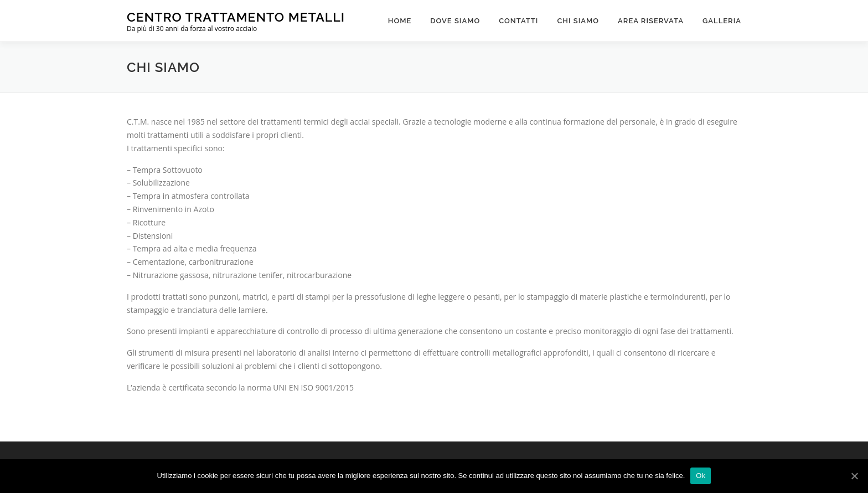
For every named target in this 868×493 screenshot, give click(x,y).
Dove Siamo (455, 21)
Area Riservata (651, 21)
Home (400, 21)
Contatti (518, 21)
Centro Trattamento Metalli (236, 17)
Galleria (722, 21)
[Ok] (854, 476)
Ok (701, 476)
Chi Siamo (578, 21)
